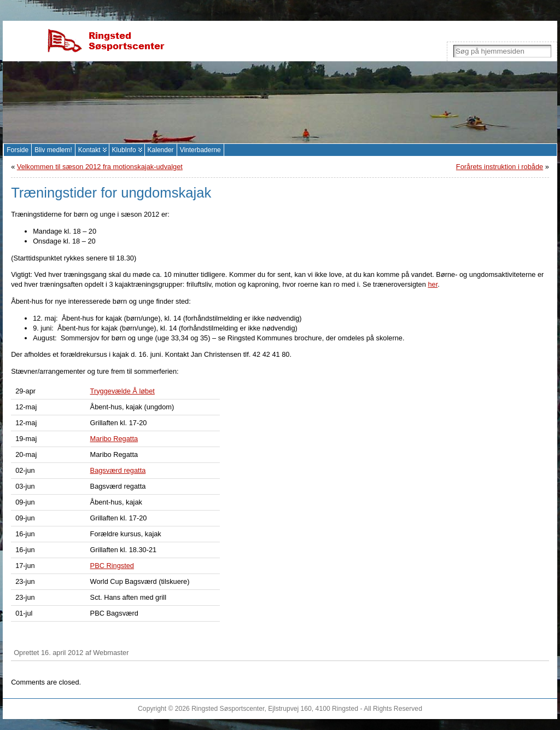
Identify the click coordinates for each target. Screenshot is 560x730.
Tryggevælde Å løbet (122, 391)
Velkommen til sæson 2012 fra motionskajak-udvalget (100, 167)
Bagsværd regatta (118, 470)
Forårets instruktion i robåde (500, 167)
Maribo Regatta (114, 439)
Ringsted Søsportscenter (228, 709)
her (433, 284)
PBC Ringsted (112, 566)
